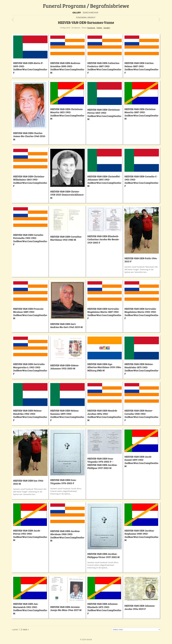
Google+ (107, 28)
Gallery (77, 13)
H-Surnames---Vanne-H (85, 17)
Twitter (99, 28)
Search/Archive (90, 13)
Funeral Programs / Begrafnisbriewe (86, 6)
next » (26, 629)
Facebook (91, 28)
